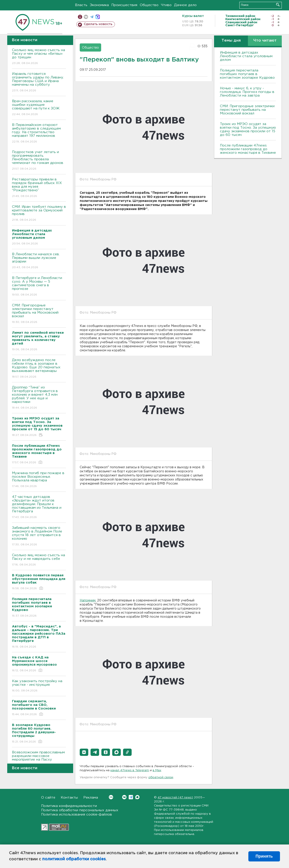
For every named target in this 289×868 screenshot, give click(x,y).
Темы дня (231, 41)
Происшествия (124, 5)
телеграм (92, 17)
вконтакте (86, 17)
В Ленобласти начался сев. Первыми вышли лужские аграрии (39, 261)
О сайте (48, 798)
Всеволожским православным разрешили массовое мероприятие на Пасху (39, 759)
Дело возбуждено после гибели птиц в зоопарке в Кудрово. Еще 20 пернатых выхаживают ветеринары (39, 369)
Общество (149, 5)
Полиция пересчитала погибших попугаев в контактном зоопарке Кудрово (247, 74)
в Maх (157, 770)
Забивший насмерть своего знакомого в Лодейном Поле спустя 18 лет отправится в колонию (39, 536)
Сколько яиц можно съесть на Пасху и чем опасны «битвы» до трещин (39, 57)
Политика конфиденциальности (69, 806)
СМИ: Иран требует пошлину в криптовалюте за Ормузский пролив (39, 214)
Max (137, 797)
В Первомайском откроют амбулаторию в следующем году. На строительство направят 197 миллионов (39, 134)
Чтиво (166, 5)
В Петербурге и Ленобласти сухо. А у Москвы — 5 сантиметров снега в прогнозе (39, 287)
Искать (278, 5)
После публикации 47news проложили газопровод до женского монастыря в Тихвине (248, 149)
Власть (81, 5)
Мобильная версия (80, 17)
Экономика (99, 5)
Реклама (91, 798)
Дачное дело (185, 5)
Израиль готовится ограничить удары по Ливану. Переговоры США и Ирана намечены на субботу (39, 82)
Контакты (69, 798)
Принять (264, 856)
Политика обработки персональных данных (80, 810)
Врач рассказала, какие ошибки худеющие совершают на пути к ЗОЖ (39, 108)
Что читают (265, 41)
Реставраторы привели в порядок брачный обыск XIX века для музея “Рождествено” (39, 188)
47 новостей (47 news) (175, 798)
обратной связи (161, 777)
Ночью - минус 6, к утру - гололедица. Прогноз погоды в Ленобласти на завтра (247, 92)
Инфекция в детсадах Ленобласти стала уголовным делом (246, 56)
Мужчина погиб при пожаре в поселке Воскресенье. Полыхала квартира (39, 480)
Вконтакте (111, 797)
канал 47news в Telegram (130, 770)
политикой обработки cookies (74, 859)
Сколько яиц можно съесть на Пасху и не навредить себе (39, 560)
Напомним (88, 601)
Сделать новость (98, 24)
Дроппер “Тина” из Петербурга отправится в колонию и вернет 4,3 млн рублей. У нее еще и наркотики (39, 398)
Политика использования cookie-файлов (77, 815)
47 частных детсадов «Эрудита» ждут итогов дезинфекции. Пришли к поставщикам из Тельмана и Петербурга (39, 507)
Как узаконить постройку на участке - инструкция (39, 686)
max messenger (98, 17)
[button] (84, 752)
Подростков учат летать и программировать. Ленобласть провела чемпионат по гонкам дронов (39, 161)
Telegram (131, 797)
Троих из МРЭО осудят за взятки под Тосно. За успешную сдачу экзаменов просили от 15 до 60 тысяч (248, 129)
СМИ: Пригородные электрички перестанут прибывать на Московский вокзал (39, 314)
